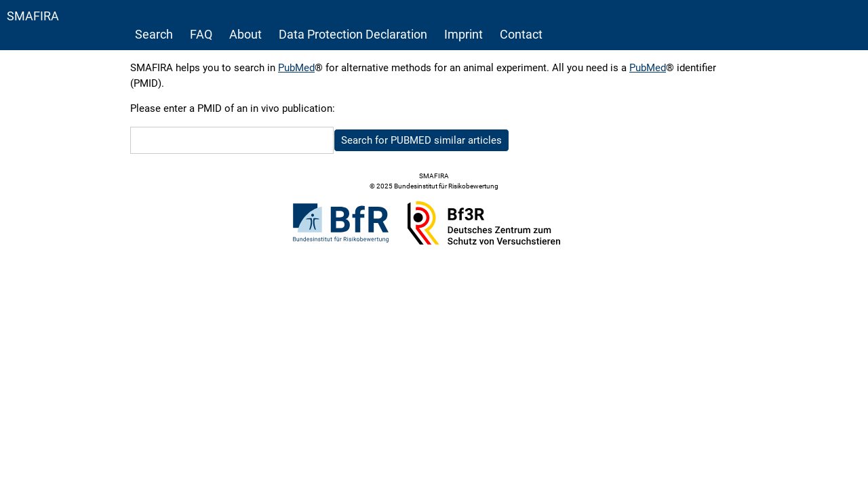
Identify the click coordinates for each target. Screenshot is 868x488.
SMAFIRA (33, 16)
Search (154, 34)
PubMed (296, 68)
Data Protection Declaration (353, 34)
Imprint (463, 34)
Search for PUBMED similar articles (421, 140)
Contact (521, 34)
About (245, 34)
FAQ (201, 34)
